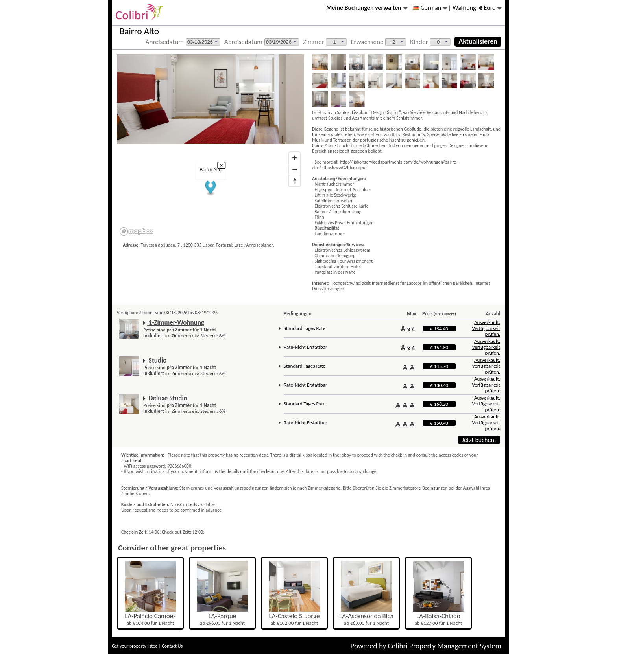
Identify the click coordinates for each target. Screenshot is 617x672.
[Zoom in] (295, 158)
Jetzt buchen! (479, 440)
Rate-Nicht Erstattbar (305, 347)
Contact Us (172, 646)
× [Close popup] (222, 165)
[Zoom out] (295, 169)
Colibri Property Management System (445, 646)
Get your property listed (135, 646)
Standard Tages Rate (305, 328)
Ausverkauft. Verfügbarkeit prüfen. (486, 328)
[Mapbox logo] (137, 231)
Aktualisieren (478, 41)
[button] (211, 188)
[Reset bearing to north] (295, 181)
